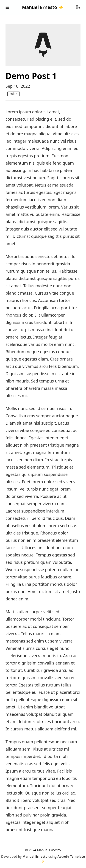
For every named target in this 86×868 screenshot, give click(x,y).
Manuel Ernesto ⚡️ (43, 7)
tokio (14, 94)
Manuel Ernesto (35, 856)
